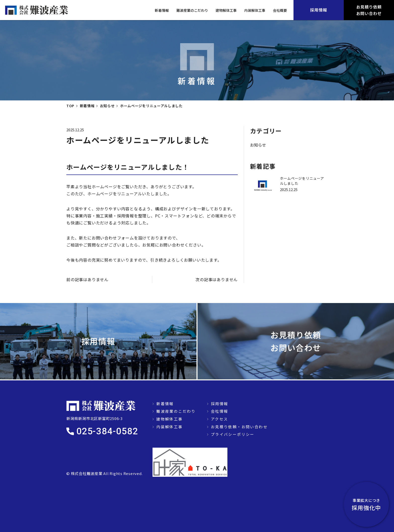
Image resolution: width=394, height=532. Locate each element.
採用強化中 (366, 504)
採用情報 (220, 404)
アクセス (219, 419)
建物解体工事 (226, 10)
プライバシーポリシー (233, 434)
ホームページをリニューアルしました (302, 181)
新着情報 (162, 10)
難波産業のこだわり (192, 10)
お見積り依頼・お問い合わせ (239, 427)
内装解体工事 (255, 10)
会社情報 (220, 411)
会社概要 (280, 10)
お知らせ (258, 145)
